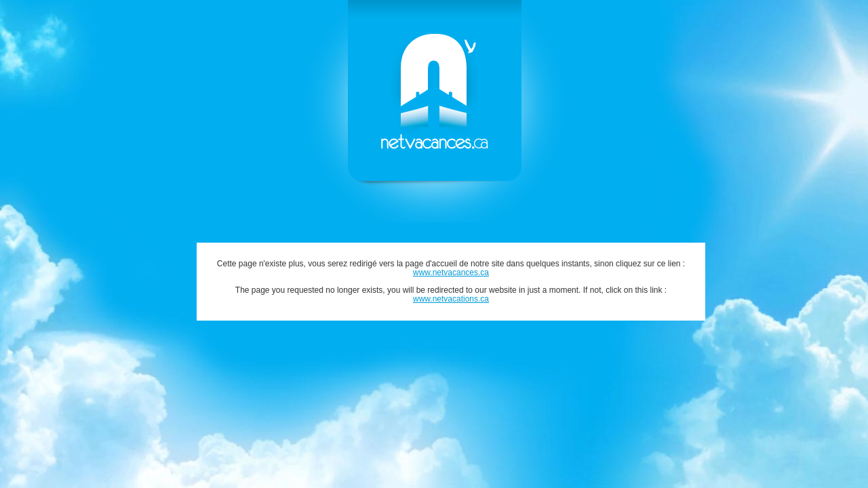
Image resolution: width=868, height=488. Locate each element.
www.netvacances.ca (451, 272)
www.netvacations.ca (451, 299)
